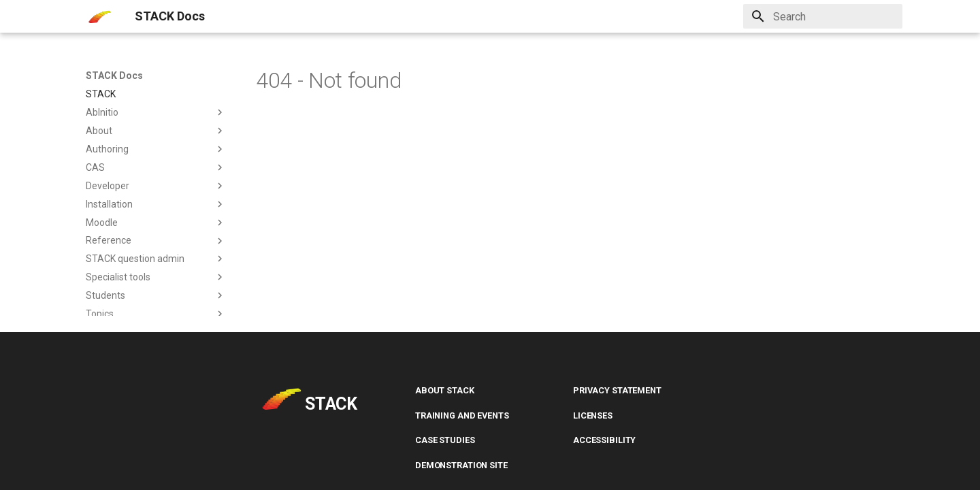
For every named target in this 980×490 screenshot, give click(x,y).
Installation (156, 204)
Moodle (156, 223)
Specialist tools (156, 277)
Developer (156, 186)
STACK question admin (156, 259)
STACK (101, 94)
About (156, 131)
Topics (156, 314)
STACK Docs (114, 76)
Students (156, 295)
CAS (156, 167)
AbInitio (156, 112)
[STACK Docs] (99, 17)
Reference (156, 241)
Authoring (156, 149)
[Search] (823, 16)
